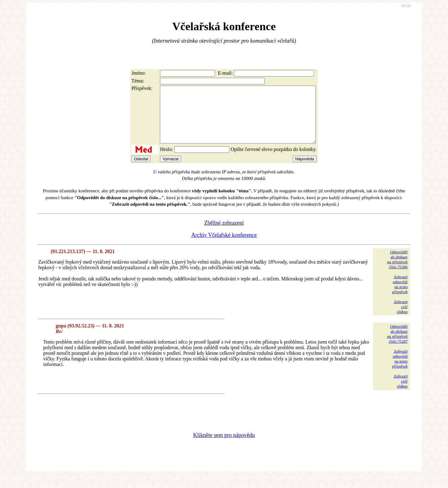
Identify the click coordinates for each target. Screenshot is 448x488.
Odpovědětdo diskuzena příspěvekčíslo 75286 (397, 271)
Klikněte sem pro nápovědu (224, 446)
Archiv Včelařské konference (224, 246)
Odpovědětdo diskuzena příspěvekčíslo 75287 (397, 345)
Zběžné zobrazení (224, 234)
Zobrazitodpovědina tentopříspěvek (400, 296)
